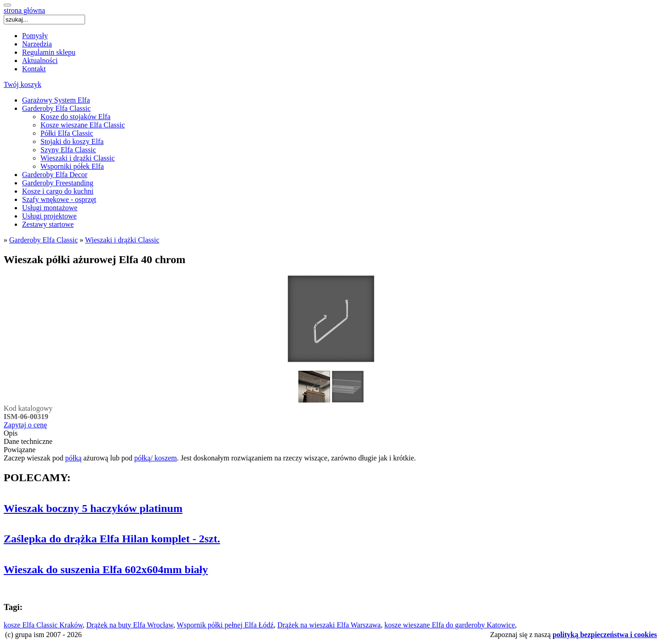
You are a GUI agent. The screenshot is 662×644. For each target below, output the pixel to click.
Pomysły (35, 36)
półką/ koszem (156, 458)
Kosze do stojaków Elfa (75, 117)
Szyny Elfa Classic (68, 150)
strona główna (24, 10)
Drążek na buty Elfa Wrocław (130, 625)
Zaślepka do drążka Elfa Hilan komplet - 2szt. (112, 539)
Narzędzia (37, 44)
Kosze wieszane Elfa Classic (83, 125)
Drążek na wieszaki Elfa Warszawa (329, 625)
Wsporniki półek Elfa (72, 166)
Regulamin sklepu (49, 52)
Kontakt (34, 69)
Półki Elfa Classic (67, 133)
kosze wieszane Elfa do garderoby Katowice (450, 625)
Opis (11, 433)
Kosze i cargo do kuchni (58, 191)
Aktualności (40, 60)
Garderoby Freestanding (58, 183)
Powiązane (20, 450)
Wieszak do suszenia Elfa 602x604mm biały (106, 569)
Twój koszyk (23, 84)
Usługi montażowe (50, 208)
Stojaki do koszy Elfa (72, 141)
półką (74, 458)
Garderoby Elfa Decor (55, 175)
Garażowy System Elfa (56, 100)
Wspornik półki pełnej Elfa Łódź (225, 625)
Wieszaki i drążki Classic (78, 158)
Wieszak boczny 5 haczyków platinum (93, 508)
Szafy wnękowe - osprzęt (59, 199)
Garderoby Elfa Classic (56, 108)
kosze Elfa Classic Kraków (43, 625)
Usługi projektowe (49, 216)
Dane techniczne (28, 441)
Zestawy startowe (48, 224)
